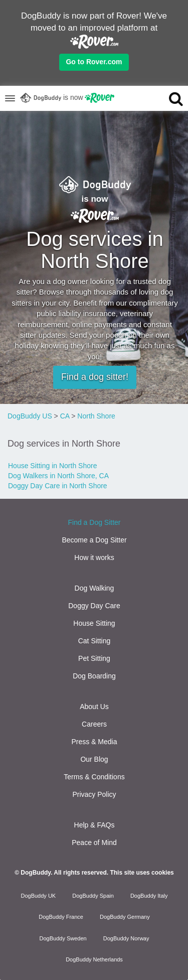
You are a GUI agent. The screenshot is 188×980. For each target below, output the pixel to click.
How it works (94, 557)
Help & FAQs (95, 825)
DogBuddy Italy (149, 896)
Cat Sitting (95, 641)
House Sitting (94, 623)
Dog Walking (95, 588)
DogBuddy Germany (125, 917)
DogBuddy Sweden (63, 938)
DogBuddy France (61, 917)
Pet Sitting (94, 658)
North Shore (96, 416)
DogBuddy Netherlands (94, 959)
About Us (94, 707)
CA (65, 416)
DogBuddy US (30, 416)
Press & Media (94, 742)
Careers (94, 724)
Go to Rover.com (94, 62)
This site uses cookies (142, 873)
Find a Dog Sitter (94, 522)
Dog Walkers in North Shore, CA (58, 476)
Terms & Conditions (94, 777)
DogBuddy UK (38, 896)
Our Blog (94, 759)
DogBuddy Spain (93, 896)
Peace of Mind (94, 843)
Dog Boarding (94, 676)
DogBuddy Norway (126, 938)
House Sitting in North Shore (52, 466)
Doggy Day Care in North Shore (58, 486)
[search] (167, 98)
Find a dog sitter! (95, 377)
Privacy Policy (94, 794)
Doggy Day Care (94, 606)
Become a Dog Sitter (94, 540)
